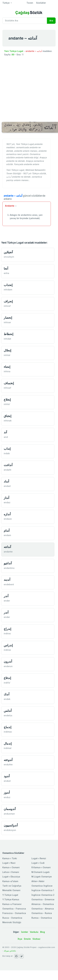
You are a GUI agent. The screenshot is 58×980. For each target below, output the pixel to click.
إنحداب (8, 285)
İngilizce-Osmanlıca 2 (43, 895)
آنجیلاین (8, 252)
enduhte (8, 764)
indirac (7, 633)
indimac (8, 732)
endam (7, 535)
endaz (7, 502)
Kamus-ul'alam (10, 881)
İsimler (25, 932)
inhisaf (7, 388)
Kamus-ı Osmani (11, 867)
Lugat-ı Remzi (39, 858)
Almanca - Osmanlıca (43, 904)
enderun (8, 666)
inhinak (8, 421)
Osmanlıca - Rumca (42, 913)
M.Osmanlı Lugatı (41, 872)
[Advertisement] (28, 89)
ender (7, 601)
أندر (6, 596)
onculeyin (9, 257)
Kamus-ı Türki (10, 858)
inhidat (7, 339)
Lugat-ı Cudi (38, 863)
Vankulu (34, 932)
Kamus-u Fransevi (12, 904)
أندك (7, 694)
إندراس (8, 645)
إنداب (7, 449)
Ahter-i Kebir (38, 881)
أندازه (7, 514)
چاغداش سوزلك (10, 951)
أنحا (6, 268)
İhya (20, 939)
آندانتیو (8, 563)
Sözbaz (36, 939)
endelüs (8, 715)
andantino (9, 568)
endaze (8, 519)
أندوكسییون (11, 825)
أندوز (7, 792)
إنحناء (7, 367)
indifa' (7, 683)
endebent (9, 584)
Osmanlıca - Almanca (43, 909)
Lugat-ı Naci (9, 863)
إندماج (7, 727)
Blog (42, 932)
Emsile (27, 939)
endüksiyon (10, 830)
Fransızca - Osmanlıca (14, 913)
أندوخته (8, 760)
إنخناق (7, 416)
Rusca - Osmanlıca (12, 918)
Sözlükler (41, 3)
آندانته (7, 547)
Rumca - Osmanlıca (42, 918)
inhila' (7, 404)
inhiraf (7, 306)
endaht (7, 470)
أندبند (7, 580)
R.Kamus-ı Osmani (41, 867)
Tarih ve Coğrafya (12, 886)
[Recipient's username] (25, 21)
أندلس (8, 711)
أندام (7, 531)
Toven (30, 3)
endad (7, 486)
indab (7, 453)
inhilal (7, 355)
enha (6, 273)
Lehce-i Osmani (11, 872)
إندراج (7, 629)
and (6, 437)
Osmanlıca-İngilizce (42, 886)
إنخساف (9, 383)
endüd (7, 781)
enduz (7, 797)
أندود (7, 776)
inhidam (8, 290)
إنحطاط (8, 334)
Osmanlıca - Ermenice (43, 899)
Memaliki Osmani (11, 890)
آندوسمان (10, 809)
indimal (8, 748)
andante (8, 552)
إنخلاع (7, 400)
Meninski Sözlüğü (12, 922)
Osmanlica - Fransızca (14, 909)
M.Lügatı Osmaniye (42, 877)
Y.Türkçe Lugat (10, 895)
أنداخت (8, 465)
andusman (9, 814)
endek (7, 699)
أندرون (8, 661)
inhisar (7, 322)
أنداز (7, 498)
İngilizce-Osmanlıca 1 (43, 890)
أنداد (6, 481)
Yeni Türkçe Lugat (14, 51)
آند (5, 432)
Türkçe (6, 3)
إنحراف (8, 301)
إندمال (8, 743)
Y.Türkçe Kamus (11, 899)
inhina (7, 371)
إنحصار (8, 318)
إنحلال (7, 350)
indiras (7, 650)
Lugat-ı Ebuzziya (11, 877)
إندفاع (7, 678)
